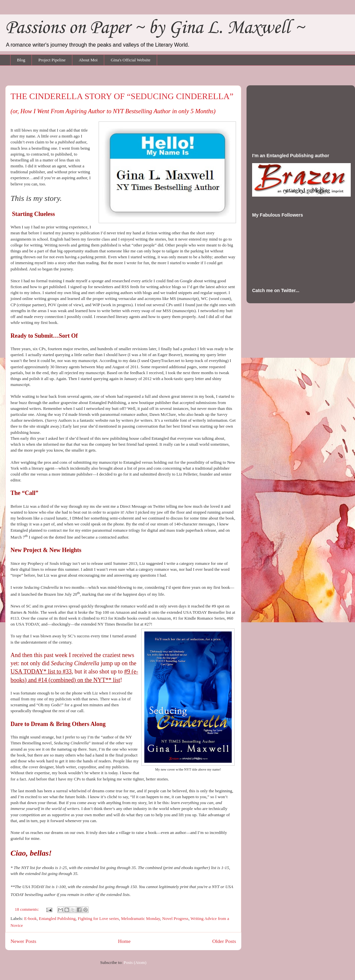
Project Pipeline (52, 60)
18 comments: (27, 909)
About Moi (88, 60)
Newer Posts (23, 941)
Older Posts (224, 941)
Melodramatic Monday (141, 918)
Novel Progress (175, 918)
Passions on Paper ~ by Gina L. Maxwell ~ (155, 28)
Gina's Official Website (131, 60)
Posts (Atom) (135, 962)
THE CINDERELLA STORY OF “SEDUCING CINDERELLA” (122, 96)
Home (124, 941)
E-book (31, 918)
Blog (21, 60)
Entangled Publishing (57, 918)
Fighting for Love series (98, 918)
